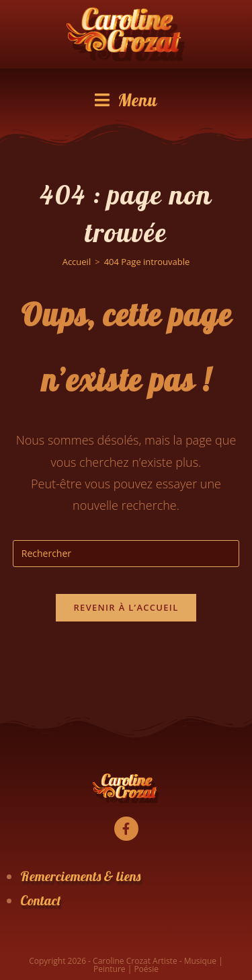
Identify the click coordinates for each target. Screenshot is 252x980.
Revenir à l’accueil (126, 607)
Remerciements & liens (80, 876)
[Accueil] (77, 262)
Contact (41, 900)
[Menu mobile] (126, 100)
